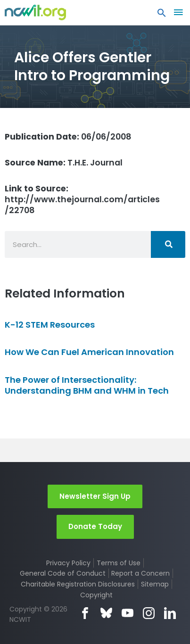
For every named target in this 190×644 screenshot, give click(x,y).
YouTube (128, 613)
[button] (162, 15)
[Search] (168, 244)
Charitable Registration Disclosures (78, 584)
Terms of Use (119, 563)
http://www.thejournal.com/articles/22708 (82, 199)
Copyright (96, 595)
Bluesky (106, 613)
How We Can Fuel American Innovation (89, 352)
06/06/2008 (68, 137)
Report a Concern (140, 573)
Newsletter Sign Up (95, 496)
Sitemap (155, 584)
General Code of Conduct (63, 573)
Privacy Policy (68, 563)
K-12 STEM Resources (50, 325)
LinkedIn (170, 613)
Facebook (85, 613)
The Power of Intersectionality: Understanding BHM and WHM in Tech (87, 385)
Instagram (149, 613)
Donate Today (95, 526)
